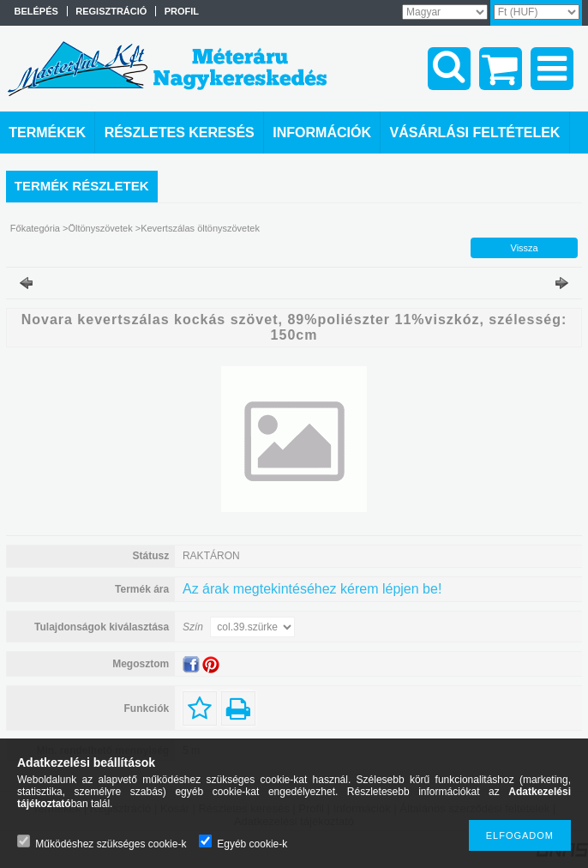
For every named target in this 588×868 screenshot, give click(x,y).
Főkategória (35, 228)
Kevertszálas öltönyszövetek (200, 228)
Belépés (36, 11)
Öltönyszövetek (100, 228)
